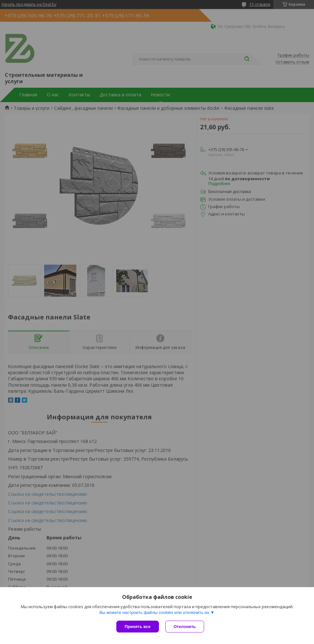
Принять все (138, 627)
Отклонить (185, 627)
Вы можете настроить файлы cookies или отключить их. (155, 612)
